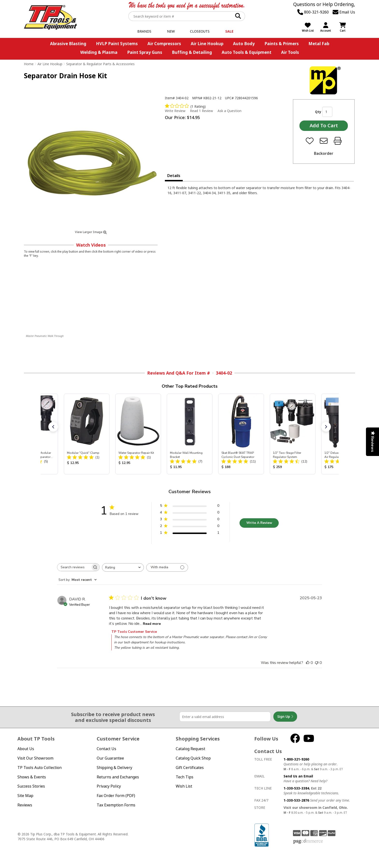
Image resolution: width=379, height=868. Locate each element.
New (171, 31)
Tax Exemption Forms (116, 805)
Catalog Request (190, 749)
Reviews (25, 805)
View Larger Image (91, 232)
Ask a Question (230, 111)
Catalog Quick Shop (193, 758)
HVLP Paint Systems (117, 44)
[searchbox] (74, 567)
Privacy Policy (109, 786)
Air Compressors (164, 44)
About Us (26, 749)
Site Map (25, 796)
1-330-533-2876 (296, 800)
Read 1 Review (201, 111)
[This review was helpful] (308, 663)
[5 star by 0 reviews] (190, 507)
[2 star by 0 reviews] (190, 527)
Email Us (344, 12)
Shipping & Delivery (114, 768)
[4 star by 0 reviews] (190, 513)
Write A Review (259, 523)
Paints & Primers (282, 44)
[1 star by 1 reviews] (190, 534)
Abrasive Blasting (68, 44)
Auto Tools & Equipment (247, 52)
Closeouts (200, 31)
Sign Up (285, 717)
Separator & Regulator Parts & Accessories (100, 64)
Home (29, 64)
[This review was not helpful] (317, 663)
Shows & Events (32, 777)
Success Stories (31, 786)
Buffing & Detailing (192, 52)
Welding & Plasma (99, 52)
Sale (229, 31)
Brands (144, 31)
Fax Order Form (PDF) (116, 796)
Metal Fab (319, 44)
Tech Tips (185, 777)
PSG (308, 841)
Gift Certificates (190, 768)
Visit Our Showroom (35, 758)
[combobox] (123, 567)
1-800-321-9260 (296, 759)
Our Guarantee (110, 758)
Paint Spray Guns (145, 52)
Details (174, 176)
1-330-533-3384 (296, 788)
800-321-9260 (313, 12)
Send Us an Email (298, 776)
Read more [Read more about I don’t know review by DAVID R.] (152, 624)
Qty (318, 112)
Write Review (175, 111)
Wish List (184, 786)
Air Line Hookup (207, 44)
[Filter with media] (167, 567)
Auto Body (244, 44)
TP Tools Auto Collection (40, 768)
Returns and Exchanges (118, 777)
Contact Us (106, 749)
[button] (53, 427)
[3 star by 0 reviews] (190, 520)
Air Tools (290, 52)
